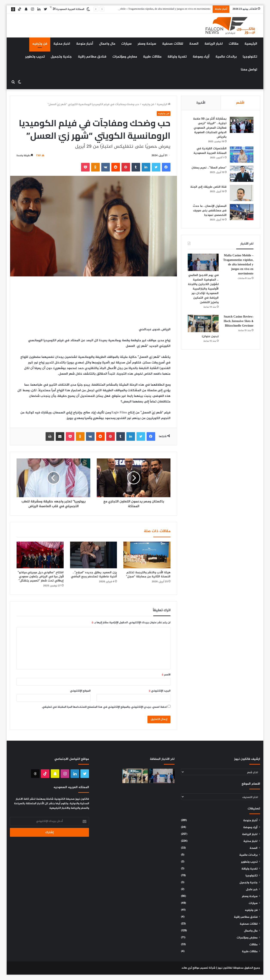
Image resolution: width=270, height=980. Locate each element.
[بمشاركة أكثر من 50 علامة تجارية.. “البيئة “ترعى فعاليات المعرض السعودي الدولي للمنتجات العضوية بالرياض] (242, 125)
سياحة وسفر (147, 44)
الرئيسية (251, 44)
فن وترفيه (40, 44)
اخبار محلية (62, 44)
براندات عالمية (226, 57)
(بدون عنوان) (210, 336)
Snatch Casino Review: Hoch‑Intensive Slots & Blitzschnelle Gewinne (238, 321)
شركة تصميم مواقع (204, 968)
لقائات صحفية (173, 44)
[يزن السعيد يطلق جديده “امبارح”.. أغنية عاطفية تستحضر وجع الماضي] (94, 555)
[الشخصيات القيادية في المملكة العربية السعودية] (242, 155)
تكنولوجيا (250, 57)
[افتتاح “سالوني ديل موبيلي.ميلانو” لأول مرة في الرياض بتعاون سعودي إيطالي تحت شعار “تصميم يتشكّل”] (40, 555)
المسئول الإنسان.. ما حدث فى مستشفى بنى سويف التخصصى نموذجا (210, 211)
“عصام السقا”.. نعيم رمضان (209, 168)
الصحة (194, 44)
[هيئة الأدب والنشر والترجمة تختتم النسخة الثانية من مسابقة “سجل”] (147, 555)
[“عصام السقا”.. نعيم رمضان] (242, 174)
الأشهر (240, 103)
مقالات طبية (152, 57)
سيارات (126, 44)
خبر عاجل (252, 890)
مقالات (234, 44)
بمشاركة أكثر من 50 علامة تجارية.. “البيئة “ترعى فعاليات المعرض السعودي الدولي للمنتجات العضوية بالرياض (210, 128)
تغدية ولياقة (177, 57)
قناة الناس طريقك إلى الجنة (208, 187)
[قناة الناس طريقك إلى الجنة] (242, 193)
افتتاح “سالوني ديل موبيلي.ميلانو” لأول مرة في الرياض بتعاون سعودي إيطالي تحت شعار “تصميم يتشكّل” (41, 577)
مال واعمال (107, 44)
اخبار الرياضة (214, 44)
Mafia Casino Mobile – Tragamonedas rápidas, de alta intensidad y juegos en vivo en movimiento (156, 9)
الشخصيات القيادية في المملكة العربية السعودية (210, 151)
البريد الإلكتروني (160, 691)
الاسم (166, 675)
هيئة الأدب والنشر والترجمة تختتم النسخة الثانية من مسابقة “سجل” (148, 575)
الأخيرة (201, 103)
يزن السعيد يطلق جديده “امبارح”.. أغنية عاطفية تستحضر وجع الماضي (94, 575)
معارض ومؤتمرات (125, 57)
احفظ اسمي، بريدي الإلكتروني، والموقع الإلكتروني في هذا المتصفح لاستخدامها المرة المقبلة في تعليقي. (104, 707)
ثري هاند (187, 968)
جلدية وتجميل (61, 57)
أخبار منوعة (85, 44)
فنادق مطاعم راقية (92, 57)
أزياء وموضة (201, 57)
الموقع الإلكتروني (80, 691)
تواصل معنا (249, 70)
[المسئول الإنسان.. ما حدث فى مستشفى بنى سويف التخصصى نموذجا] (242, 212)
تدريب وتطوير (35, 57)
